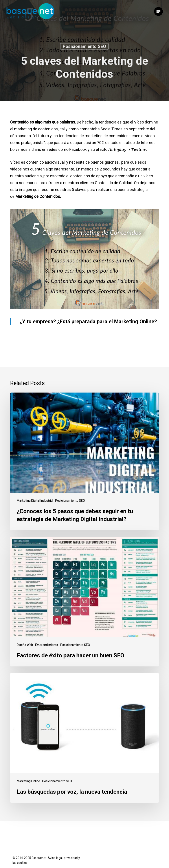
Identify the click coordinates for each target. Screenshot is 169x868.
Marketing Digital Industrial (35, 501)
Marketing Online (28, 781)
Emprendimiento (47, 645)
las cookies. (20, 863)
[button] (158, 11)
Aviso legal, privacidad (63, 858)
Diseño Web (25, 645)
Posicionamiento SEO (84, 47)
